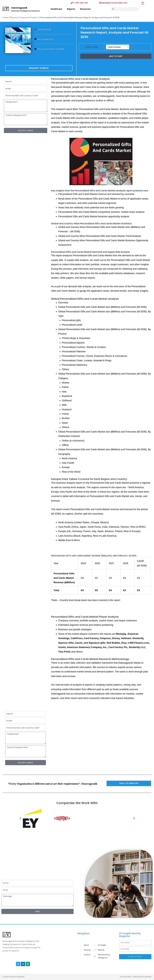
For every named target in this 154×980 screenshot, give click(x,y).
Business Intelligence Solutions (26, 11)
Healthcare (56, 9)
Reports (71, 9)
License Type (91, 47)
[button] (20, 818)
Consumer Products (29, 17)
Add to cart (116, 56)
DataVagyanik (19, 8)
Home (5, 17)
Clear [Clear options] (132, 47)
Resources (85, 9)
